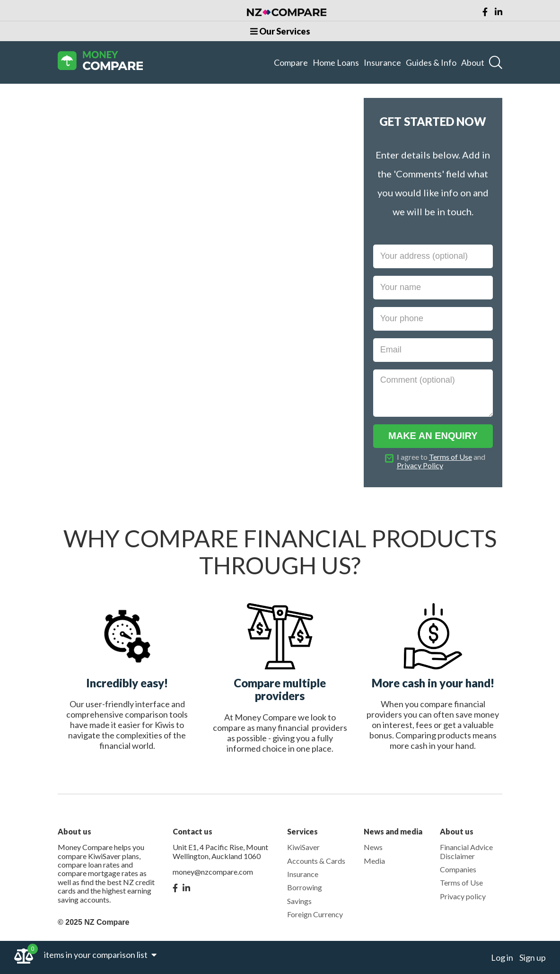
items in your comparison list (100, 955)
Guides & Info (431, 62)
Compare (291, 62)
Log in (502, 957)
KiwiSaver (303, 847)
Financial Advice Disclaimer (466, 851)
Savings (299, 901)
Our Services (280, 31)
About (473, 62)
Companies (458, 869)
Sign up (533, 957)
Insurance (382, 62)
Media (374, 861)
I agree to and (441, 461)
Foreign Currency (315, 914)
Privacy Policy (420, 465)
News (373, 847)
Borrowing (305, 887)
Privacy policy (463, 896)
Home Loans (336, 62)
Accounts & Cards (316, 861)
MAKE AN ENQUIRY (433, 436)
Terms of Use (451, 457)
